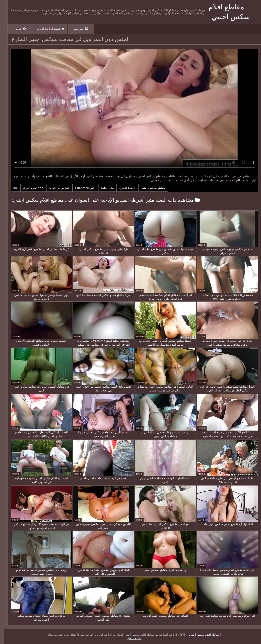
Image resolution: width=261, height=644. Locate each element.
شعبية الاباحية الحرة (47, 29)
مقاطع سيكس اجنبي (149, 188)
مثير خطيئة (104, 188)
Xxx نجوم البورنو (30, 188)
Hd (11, 188)
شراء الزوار (131, 638)
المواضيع (77, 29)
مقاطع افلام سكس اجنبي (200, 635)
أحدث (17, 29)
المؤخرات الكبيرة (56, 188)
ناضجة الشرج (124, 188)
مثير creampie (82, 188)
